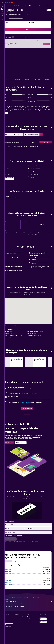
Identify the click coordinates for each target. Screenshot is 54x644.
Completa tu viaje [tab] (13, 569)
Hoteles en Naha (12, 579)
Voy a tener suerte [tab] (36, 566)
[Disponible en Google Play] (44, 626)
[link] (29, 412)
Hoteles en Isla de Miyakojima (13, 7)
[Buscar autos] (2, 12)
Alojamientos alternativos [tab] (24, 566)
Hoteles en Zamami (12, 592)
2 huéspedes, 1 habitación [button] (15, 26)
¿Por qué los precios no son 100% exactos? (30, 614)
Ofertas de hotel (10, 6)
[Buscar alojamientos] (2, 9)
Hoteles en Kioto (12, 581)
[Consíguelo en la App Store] (44, 630)
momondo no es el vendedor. (30, 609)
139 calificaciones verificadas (20, 18)
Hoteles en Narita (12, 588)
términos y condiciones (28, 546)
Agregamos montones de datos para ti (30, 612)
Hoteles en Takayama (13, 594)
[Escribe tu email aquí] (31, 537)
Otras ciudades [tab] (12, 566)
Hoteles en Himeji (12, 590)
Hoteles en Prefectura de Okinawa (36, 6)
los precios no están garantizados (38, 605)
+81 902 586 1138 (11, 16)
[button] (2, 2)
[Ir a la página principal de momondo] (9, 2)
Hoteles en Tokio (12, 576)
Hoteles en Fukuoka (12, 583)
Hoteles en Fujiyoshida (13, 587)
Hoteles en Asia (18, 6)
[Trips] (2, 15)
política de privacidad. (40, 546)
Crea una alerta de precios (29, 406)
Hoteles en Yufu (12, 585)
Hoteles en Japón (25, 6)
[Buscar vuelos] (2, 6)
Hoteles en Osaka (12, 577)
